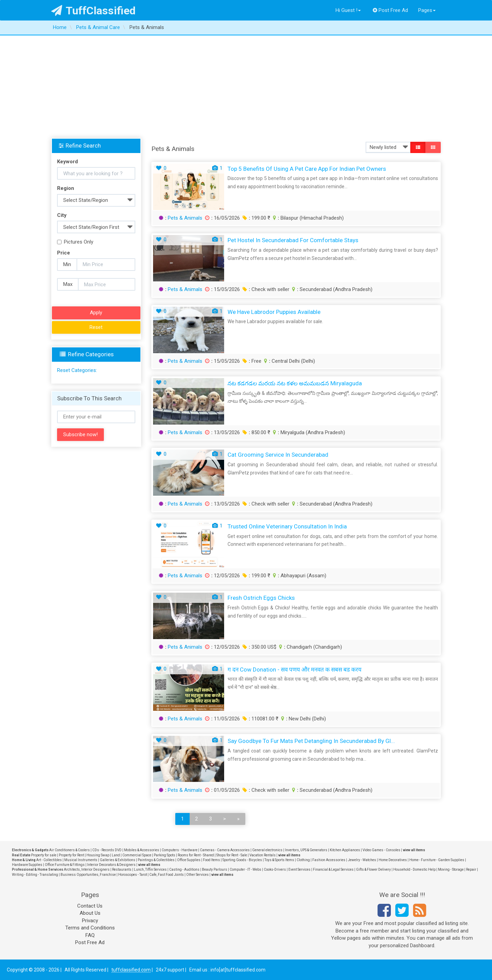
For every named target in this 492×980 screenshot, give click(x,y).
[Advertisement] (246, 87)
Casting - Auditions (184, 869)
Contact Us (90, 906)
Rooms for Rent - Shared (196, 855)
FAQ (90, 935)
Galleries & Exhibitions (118, 860)
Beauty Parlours (215, 869)
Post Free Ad (391, 10)
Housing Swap (98, 855)
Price (64, 253)
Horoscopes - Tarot (133, 875)
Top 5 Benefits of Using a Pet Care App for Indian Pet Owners (307, 169)
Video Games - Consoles (381, 850)
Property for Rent (71, 855)
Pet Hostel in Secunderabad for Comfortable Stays (293, 240)
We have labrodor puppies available (274, 312)
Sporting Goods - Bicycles (242, 860)
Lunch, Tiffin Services (150, 869)
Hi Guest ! (348, 10)
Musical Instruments (81, 860)
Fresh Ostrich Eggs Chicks (261, 598)
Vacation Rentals (263, 855)
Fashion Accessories (329, 860)
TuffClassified (93, 11)
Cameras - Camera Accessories (225, 850)
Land (116, 855)
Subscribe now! (80, 434)
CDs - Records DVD (107, 850)
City (62, 215)
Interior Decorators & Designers (111, 865)
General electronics (267, 850)
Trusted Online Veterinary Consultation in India (287, 526)
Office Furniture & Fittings (65, 865)
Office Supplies (189, 860)
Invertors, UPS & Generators (306, 850)
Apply (96, 313)
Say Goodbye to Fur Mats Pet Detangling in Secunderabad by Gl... (311, 741)
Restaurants (122, 869)
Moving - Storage (451, 869)
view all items (414, 850)
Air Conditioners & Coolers (70, 850)
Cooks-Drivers (275, 869)
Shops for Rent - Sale (232, 855)
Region (66, 188)
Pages (427, 10)
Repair (471, 869)
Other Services (197, 875)
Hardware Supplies (27, 865)
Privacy (90, 921)
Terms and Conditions (90, 928)
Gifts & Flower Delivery (373, 869)
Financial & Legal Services (333, 869)
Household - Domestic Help (414, 869)
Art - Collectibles (49, 860)
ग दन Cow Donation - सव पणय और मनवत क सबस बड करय (295, 670)
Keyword (67, 162)
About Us (90, 913)
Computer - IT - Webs (245, 869)
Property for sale (44, 855)
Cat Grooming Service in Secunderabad (278, 455)
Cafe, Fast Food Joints (167, 875)
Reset (96, 327)
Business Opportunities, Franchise (88, 875)
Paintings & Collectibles (156, 860)
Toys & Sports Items (279, 860)
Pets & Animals (185, 218)
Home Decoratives (393, 860)
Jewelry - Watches (362, 860)
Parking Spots (165, 855)
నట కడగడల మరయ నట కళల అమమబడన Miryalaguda (295, 383)
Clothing (303, 860)
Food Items (211, 860)
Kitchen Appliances (345, 850)
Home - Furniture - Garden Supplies (437, 860)
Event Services (299, 869)
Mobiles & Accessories (142, 850)
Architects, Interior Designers (87, 869)
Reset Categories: (77, 370)
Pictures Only (75, 242)
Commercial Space (137, 855)
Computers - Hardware (180, 850)
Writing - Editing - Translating (35, 875)
